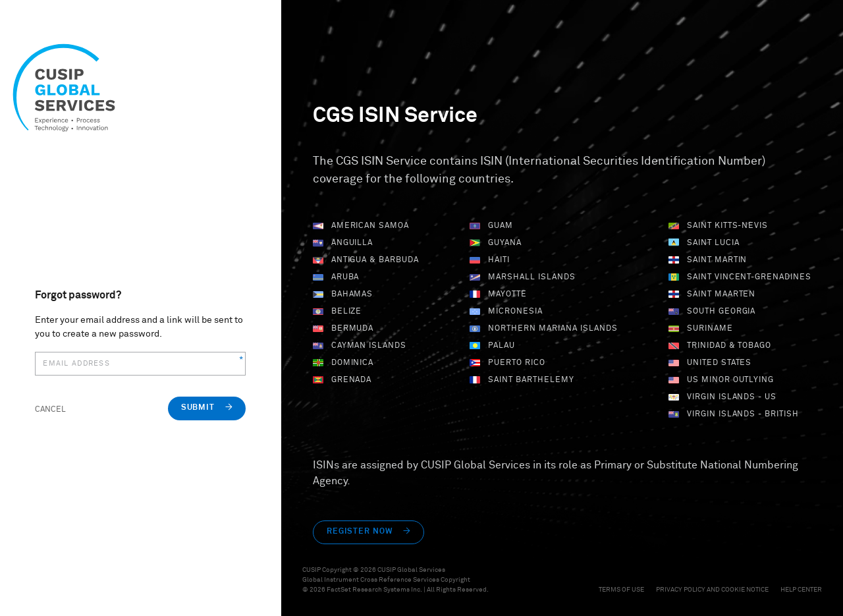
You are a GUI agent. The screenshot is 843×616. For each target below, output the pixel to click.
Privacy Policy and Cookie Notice (713, 590)
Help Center (801, 590)
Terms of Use (622, 590)
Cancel (50, 410)
